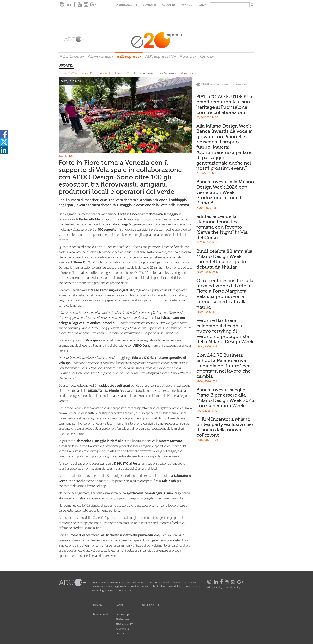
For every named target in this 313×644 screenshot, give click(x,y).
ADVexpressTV (160, 56)
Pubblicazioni (150, 605)
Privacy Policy (214, 588)
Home (63, 73)
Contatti (149, 5)
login (203, 5)
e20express (129, 56)
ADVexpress (101, 56)
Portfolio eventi (101, 73)
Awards (188, 56)
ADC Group (72, 56)
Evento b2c (123, 73)
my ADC (187, 5)
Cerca (207, 56)
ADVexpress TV (124, 624)
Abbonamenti (127, 5)
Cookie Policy (232, 588)
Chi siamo (98, 605)
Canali (120, 605)
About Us (169, 5)
